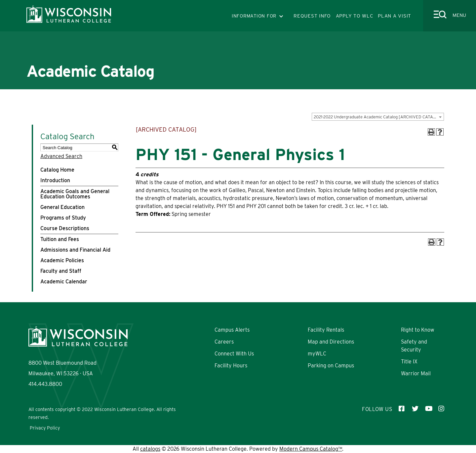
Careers (224, 342)
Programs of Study (63, 218)
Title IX (409, 362)
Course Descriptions (65, 228)
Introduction (55, 180)
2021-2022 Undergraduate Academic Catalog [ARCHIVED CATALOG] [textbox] (378, 117)
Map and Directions (331, 342)
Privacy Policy (45, 428)
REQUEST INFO (312, 16)
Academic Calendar (64, 282)
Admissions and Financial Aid (75, 250)
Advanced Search (61, 156)
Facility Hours (231, 366)
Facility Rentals (326, 330)
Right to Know (418, 330)
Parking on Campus (331, 366)
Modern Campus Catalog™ (311, 449)
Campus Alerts (232, 330)
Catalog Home (57, 170)
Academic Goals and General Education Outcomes (75, 194)
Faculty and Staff (61, 271)
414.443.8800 (45, 384)
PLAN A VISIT (395, 16)
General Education (62, 207)
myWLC (317, 354)
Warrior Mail (416, 373)
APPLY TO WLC (355, 16)
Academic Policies (62, 260)
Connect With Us (234, 354)
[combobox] (378, 117)
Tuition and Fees (60, 239)
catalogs (150, 449)
